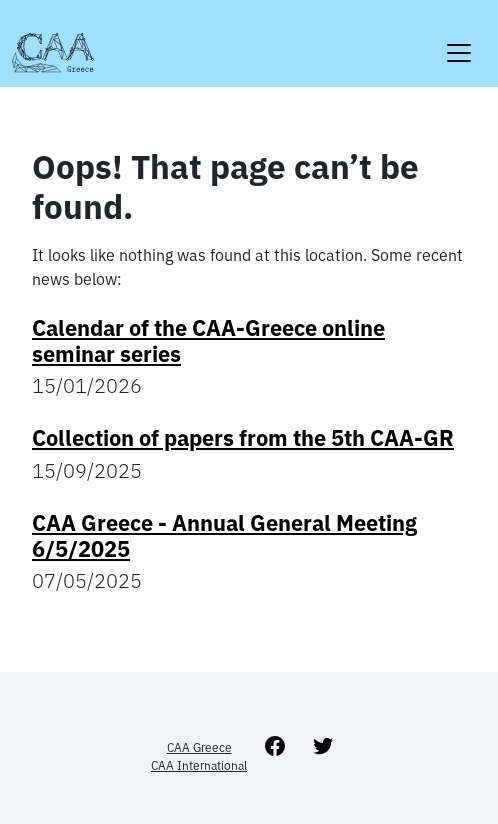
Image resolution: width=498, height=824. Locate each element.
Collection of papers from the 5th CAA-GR (243, 438)
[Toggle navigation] (459, 40)
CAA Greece (199, 747)
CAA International (199, 765)
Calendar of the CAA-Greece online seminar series (208, 341)
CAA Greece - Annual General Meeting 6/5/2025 (224, 536)
